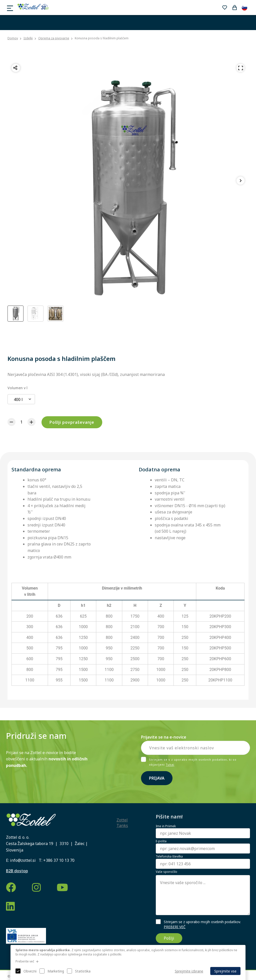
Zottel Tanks (122, 823)
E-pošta (161, 841)
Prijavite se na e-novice (164, 737)
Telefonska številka (169, 857)
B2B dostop (17, 871)
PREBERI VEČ (175, 927)
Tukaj (170, 765)
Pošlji (169, 938)
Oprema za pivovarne (54, 38)
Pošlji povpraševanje (72, 422)
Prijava (157, 778)
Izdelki (28, 38)
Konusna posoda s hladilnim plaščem (102, 38)
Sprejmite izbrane (189, 971)
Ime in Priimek (166, 826)
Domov (13, 38)
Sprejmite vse (225, 971)
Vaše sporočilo (166, 872)
